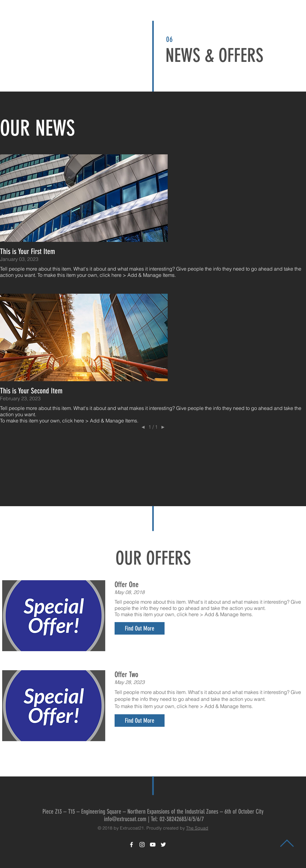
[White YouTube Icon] (153, 845)
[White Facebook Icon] (131, 845)
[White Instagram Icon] (142, 845)
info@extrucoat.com (125, 819)
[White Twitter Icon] (163, 845)
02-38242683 (173, 819)
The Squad (197, 828)
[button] (140, 628)
